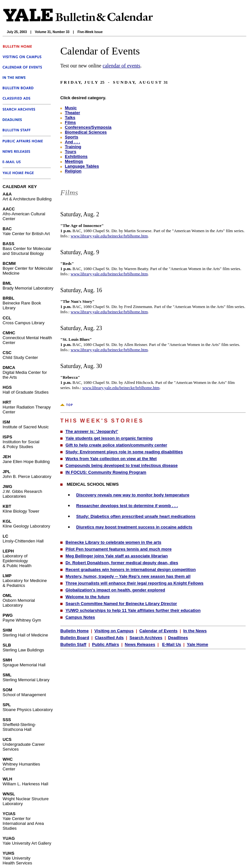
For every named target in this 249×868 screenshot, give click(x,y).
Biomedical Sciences (86, 132)
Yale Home (197, 644)
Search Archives (146, 638)
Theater (72, 113)
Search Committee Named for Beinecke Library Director (121, 604)
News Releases (140, 644)
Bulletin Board (75, 638)
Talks (70, 118)
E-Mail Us (172, 644)
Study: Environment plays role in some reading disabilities (124, 452)
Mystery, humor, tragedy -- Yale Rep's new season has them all (128, 576)
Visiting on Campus (114, 631)
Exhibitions (76, 156)
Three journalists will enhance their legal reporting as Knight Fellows (134, 583)
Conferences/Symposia (88, 127)
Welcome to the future (88, 597)
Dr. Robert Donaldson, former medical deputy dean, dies (122, 563)
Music (71, 108)
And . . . (72, 142)
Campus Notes (80, 617)
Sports (71, 137)
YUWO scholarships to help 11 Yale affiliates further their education (133, 610)
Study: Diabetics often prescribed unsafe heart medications (136, 516)
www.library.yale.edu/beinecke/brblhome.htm (109, 236)
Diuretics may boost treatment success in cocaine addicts (134, 527)
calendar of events (121, 66)
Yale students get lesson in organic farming (109, 438)
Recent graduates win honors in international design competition (131, 570)
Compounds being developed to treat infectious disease (122, 465)
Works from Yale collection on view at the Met (111, 459)
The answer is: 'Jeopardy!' (92, 431)
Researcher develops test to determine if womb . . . (127, 506)
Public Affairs (106, 644)
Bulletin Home (74, 631)
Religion (73, 171)
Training (73, 147)
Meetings (74, 161)
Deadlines (178, 638)
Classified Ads (109, 638)
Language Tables (82, 166)
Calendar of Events (159, 631)
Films (70, 122)
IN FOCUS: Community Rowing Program (106, 472)
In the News (195, 631)
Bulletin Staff (73, 644)
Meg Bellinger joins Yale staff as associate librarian (117, 556)
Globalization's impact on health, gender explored (115, 590)
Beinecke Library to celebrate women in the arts (113, 542)
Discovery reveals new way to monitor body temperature (133, 495)
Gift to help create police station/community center (116, 445)
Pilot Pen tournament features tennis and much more (119, 549)
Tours (71, 152)
